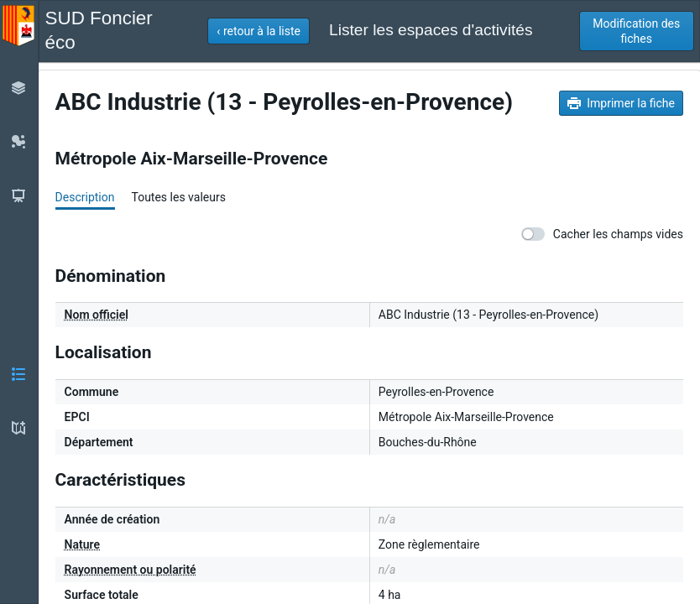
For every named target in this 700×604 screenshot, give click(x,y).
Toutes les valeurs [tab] (178, 197)
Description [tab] (85, 197)
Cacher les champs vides (602, 234)
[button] (259, 31)
